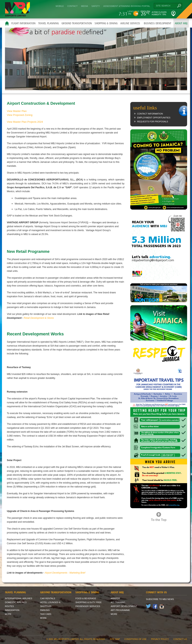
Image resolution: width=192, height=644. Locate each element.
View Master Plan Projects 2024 (25, 122)
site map (115, 639)
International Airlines (19, 598)
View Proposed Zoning (20, 115)
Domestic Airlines (16, 602)
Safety (96, 6)
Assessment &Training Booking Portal (127, 6)
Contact (72, 6)
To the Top (159, 520)
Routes (9, 606)
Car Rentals (48, 598)
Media (85, 6)
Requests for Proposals (153, 122)
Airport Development (124, 606)
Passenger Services (88, 606)
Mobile (60, 6)
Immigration (12, 610)
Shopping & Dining (106, 23)
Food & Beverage (86, 598)
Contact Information (150, 114)
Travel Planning (48, 23)
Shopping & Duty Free (89, 602)
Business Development (158, 23)
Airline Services (130, 23)
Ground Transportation (77, 23)
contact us (180, 639)
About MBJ (181, 23)
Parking (45, 610)
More (8, 614)
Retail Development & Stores (39, 318)
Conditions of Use (135, 639)
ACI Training (118, 602)
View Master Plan (17, 111)
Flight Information (23, 23)
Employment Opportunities (154, 118)
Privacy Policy (160, 639)
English (145, 11)
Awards (115, 598)
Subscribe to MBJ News (160, 599)
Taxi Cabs (46, 614)
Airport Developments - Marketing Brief (65, 573)
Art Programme (120, 610)
